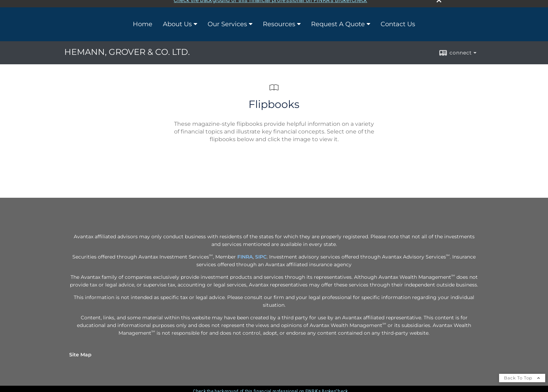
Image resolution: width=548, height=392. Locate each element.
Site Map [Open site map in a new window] (80, 351)
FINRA (245, 254)
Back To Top (522, 375)
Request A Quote (338, 21)
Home (143, 21)
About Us (177, 21)
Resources (279, 21)
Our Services (227, 21)
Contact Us (398, 21)
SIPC (261, 254)
